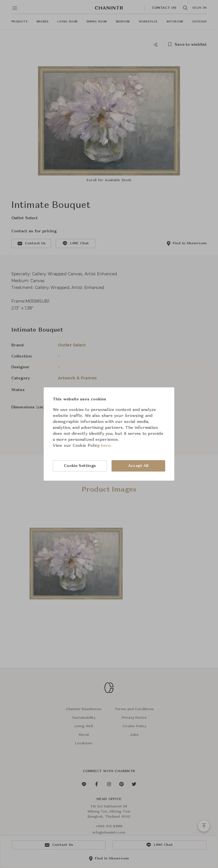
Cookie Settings (80, 466)
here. (106, 446)
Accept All (138, 466)
